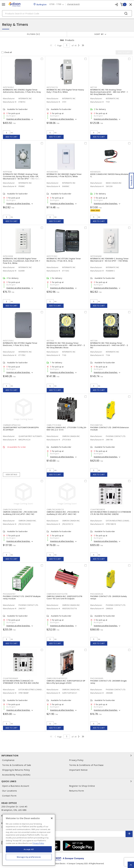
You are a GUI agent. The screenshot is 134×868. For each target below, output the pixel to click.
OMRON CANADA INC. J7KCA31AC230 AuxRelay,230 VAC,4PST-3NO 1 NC (20, 513)
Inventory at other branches (18, 119)
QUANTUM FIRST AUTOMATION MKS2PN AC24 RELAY (21, 429)
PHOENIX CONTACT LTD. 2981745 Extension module (110, 429)
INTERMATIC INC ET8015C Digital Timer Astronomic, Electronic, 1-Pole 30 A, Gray (22, 91)
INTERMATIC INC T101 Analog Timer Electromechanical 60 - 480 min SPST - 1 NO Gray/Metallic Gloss (109, 92)
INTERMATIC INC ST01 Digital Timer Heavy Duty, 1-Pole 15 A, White (65, 91)
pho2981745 (96, 425)
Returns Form (76, 791)
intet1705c (8, 341)
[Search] (67, 13)
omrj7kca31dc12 (55, 510)
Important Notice (78, 770)
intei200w (8, 256)
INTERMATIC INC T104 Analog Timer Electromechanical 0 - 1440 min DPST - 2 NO (109, 345)
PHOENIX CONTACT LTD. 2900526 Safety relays (109, 597)
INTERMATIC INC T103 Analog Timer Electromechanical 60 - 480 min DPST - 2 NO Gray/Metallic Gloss (66, 345)
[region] (29, 840)
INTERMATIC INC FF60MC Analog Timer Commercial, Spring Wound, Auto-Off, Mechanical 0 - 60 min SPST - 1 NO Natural (23, 176)
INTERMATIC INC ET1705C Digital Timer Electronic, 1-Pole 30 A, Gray (20, 344)
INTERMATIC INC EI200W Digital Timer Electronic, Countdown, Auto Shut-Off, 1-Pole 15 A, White (22, 261)
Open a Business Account (16, 786)
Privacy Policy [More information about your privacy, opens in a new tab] (38, 843)
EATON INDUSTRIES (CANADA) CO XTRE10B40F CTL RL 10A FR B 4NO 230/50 (21, 682)
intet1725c (52, 256)
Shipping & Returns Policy (16, 770)
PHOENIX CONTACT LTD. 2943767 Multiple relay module (22, 597)
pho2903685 (97, 678)
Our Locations (9, 791)
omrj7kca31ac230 (12, 510)
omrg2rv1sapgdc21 (57, 678)
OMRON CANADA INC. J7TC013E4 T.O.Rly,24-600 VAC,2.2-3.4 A (67, 429)
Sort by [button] (99, 34)
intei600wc (52, 172)
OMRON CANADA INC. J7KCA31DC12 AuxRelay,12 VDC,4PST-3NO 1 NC (63, 513)
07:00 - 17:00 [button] (55, 4)
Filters (33, 34)
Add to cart (12, 137)
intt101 (94, 87)
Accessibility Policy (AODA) (16, 775)
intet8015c (9, 87)
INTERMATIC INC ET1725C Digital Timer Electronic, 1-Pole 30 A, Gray (64, 260)
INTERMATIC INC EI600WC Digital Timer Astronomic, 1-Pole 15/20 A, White (64, 175)
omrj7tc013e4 (54, 425)
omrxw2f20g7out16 (57, 594)
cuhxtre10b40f (11, 678)
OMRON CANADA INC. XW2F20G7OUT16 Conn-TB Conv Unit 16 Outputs (65, 597)
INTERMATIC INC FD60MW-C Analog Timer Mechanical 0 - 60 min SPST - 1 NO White (109, 260)
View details (12, 475)
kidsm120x (95, 172)
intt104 (94, 341)
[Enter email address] (64, 834)
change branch (73, 4)
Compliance (8, 760)
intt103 (50, 341)
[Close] (52, 818)
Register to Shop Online (82, 786)
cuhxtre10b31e (98, 510)
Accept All (29, 849)
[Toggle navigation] (4, 4)
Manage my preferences (29, 857)
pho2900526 (97, 594)
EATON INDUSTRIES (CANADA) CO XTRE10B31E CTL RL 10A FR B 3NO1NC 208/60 (111, 513)
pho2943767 (9, 594)
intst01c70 (52, 87)
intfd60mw (96, 256)
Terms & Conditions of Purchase (86, 765)
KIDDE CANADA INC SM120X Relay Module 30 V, (111, 175)
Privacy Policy (76, 760)
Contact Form (9, 796)
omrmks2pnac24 (12, 425)
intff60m (7, 172)
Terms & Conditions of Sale (17, 765)
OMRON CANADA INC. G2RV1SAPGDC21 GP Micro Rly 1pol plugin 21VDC (66, 682)
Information (67, 756)
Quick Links (67, 781)
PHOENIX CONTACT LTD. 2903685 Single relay (109, 682)
